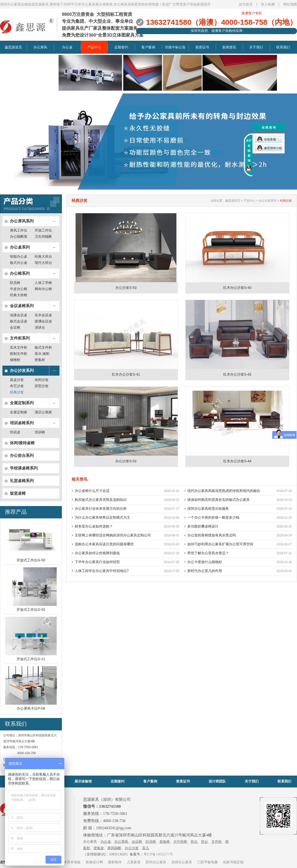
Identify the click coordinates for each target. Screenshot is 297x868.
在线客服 (267, 139)
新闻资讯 (229, 47)
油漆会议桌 (19, 315)
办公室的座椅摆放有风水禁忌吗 (212, 535)
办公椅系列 (20, 273)
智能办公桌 (19, 256)
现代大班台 (43, 263)
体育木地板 (72, 862)
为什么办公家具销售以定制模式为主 (102, 517)
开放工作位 (43, 230)
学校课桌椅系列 (24, 468)
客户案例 (148, 47)
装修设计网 (94, 862)
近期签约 (121, 47)
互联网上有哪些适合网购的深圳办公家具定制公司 (113, 535)
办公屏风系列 (22, 221)
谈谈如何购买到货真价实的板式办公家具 (219, 500)
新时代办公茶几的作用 (205, 571)
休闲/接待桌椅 (22, 443)
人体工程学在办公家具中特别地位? (102, 571)
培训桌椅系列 (22, 423)
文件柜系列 (20, 338)
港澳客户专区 (252, 13)
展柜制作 (115, 862)
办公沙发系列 (22, 370)
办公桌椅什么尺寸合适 (92, 491)
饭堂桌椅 (18, 493)
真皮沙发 (17, 380)
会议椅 (15, 327)
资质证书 (202, 47)
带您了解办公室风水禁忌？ (208, 553)
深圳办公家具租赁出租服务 (208, 508)
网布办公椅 (43, 289)
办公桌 (67, 47)
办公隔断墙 (19, 236)
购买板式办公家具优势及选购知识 (101, 500)
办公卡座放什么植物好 (205, 562)
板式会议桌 (19, 321)
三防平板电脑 (207, 862)
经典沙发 (17, 392)
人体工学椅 (43, 283)
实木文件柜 (19, 347)
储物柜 (15, 360)
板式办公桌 (19, 263)
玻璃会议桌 (43, 321)
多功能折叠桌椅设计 (203, 526)
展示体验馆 (83, 781)
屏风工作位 (19, 230)
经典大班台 (43, 256)
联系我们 (283, 47)
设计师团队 (217, 781)
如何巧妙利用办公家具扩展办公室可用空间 (220, 544)
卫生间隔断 (43, 236)
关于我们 (256, 47)
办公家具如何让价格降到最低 (97, 553)
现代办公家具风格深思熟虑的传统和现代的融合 (224, 491)
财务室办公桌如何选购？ (94, 526)
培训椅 (40, 432)
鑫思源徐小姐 (270, 148)
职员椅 (15, 283)
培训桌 (15, 432)
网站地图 (290, 4)
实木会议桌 (43, 315)
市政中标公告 (175, 47)
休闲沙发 (42, 380)
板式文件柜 (43, 347)
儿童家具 (134, 862)
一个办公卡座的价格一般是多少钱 (213, 517)
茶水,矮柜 (42, 354)
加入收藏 (268, 4)
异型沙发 (42, 386)
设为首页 (246, 4)
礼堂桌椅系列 (22, 481)
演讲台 (40, 327)
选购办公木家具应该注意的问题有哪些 (104, 544)
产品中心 (94, 47)
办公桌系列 (20, 247)
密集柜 (40, 360)
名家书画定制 (233, 862)
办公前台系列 (22, 455)
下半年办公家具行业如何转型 (97, 562)
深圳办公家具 (182, 862)
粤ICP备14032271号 (158, 854)
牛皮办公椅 (19, 289)
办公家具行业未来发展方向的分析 (101, 508)
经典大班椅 (19, 295)
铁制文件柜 (19, 354)
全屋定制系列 (22, 403)
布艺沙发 (17, 386)
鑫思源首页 (13, 47)
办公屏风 (40, 47)
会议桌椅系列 (22, 306)
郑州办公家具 (156, 862)
